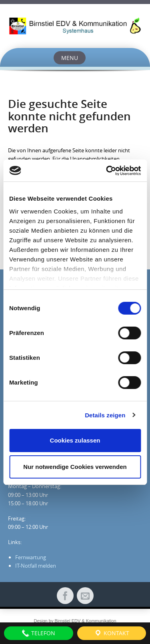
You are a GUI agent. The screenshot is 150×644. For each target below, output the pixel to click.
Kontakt (112, 633)
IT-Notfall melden (36, 566)
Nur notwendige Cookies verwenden (75, 467)
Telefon (38, 633)
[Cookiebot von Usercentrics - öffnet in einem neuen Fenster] (107, 171)
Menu (70, 58)
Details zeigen (105, 415)
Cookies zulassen (75, 440)
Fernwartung (31, 557)
